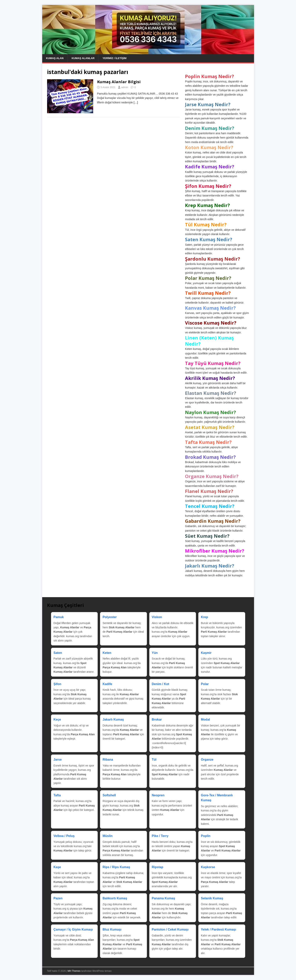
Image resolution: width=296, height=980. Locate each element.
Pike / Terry (160, 836)
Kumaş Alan (55, 58)
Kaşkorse (208, 867)
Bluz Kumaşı (112, 930)
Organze (207, 760)
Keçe (57, 720)
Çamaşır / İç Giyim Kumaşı (73, 930)
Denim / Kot (161, 684)
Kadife (107, 684)
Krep (204, 617)
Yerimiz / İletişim (117, 58)
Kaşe (57, 867)
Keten (107, 653)
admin (125, 87)
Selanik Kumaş (212, 898)
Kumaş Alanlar (84, 58)
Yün (155, 653)
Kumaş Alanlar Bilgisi (119, 82)
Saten (58, 653)
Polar (205, 684)
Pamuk (59, 617)
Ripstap (158, 867)
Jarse (58, 760)
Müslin (108, 836)
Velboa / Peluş (64, 836)
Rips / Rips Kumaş (116, 867)
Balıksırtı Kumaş (115, 898)
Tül (154, 760)
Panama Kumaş (163, 898)
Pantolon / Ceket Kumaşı (170, 930)
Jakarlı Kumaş (113, 720)
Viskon (157, 617)
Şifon (57, 684)
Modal (205, 720)
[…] (136, 103)
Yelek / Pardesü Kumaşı (219, 930)
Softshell (109, 795)
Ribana (108, 760)
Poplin (206, 836)
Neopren (158, 795)
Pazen (58, 898)
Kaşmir (206, 653)
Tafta (57, 795)
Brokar (157, 720)
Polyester (110, 617)
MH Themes (74, 971)
